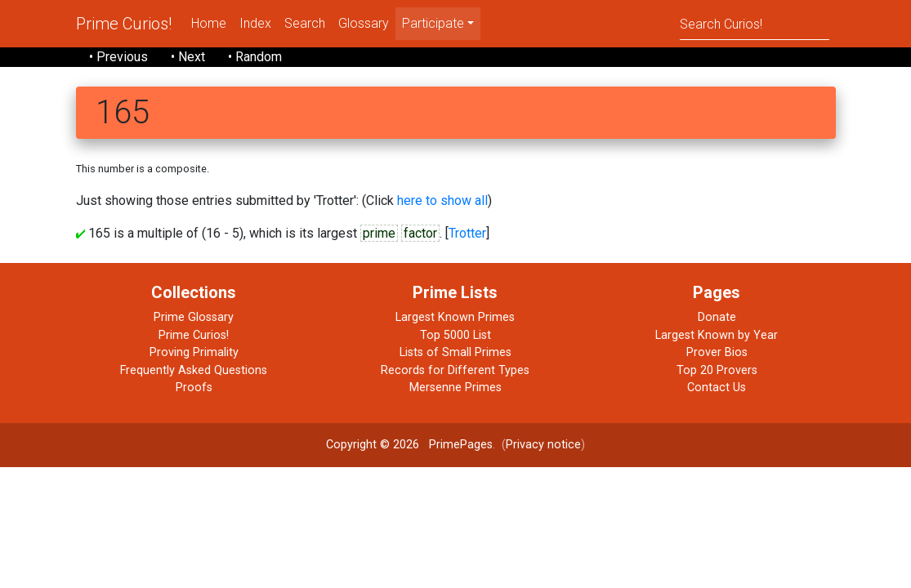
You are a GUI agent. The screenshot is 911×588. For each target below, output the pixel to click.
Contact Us (717, 388)
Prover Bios (717, 352)
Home (209, 23)
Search (305, 23)
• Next (188, 57)
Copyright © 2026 (373, 445)
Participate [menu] (433, 23)
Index (255, 23)
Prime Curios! (124, 24)
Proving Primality (194, 352)
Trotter (467, 233)
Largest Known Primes (455, 317)
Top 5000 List (455, 335)
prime (379, 233)
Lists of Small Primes (455, 352)
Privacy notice (543, 445)
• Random (255, 57)
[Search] (755, 23)
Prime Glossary (194, 317)
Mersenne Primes (455, 388)
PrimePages (461, 445)
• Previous (118, 57)
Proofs (194, 388)
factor (420, 233)
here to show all (442, 200)
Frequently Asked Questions (194, 370)
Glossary (364, 23)
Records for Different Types (455, 370)
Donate (717, 317)
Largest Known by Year (717, 335)
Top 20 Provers (717, 370)
